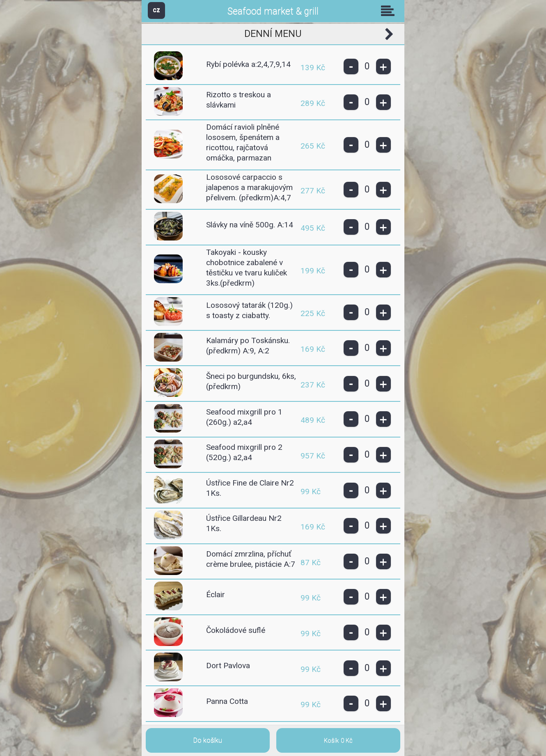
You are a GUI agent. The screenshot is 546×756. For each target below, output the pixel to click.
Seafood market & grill (273, 11)
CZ (156, 10)
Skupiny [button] (390, 11)
